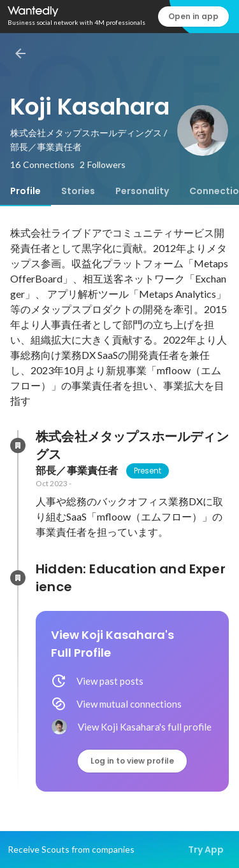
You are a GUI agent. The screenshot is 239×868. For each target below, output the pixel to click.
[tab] (25, 191)
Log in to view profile (132, 761)
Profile (25, 191)
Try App (206, 850)
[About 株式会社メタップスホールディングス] (18, 445)
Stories (78, 191)
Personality (142, 191)
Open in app (193, 16)
